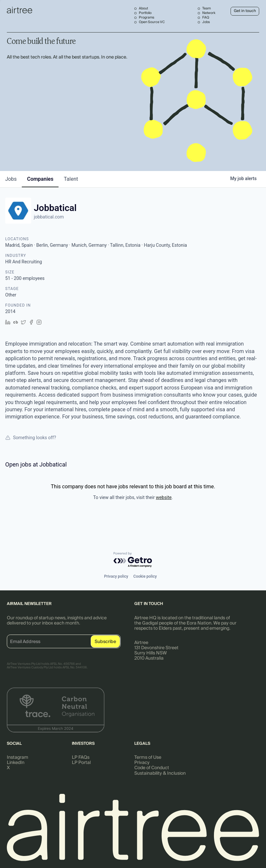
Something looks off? (31, 438)
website (164, 497)
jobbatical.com (49, 217)
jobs (11, 179)
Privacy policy (116, 576)
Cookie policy (145, 576)
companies (40, 179)
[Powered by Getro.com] (133, 560)
